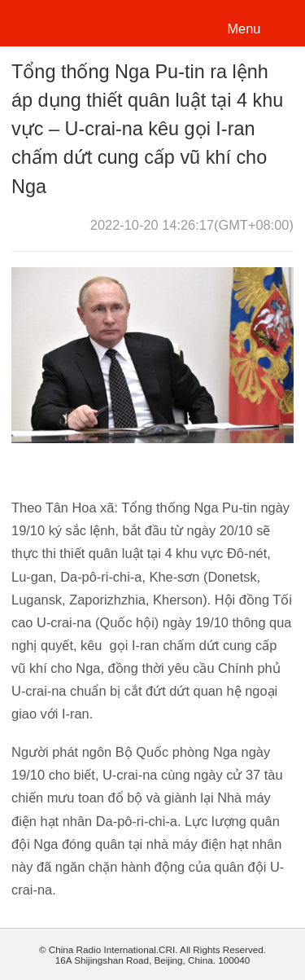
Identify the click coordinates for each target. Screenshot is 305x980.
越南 (68, 22)
